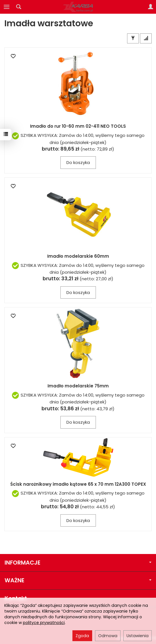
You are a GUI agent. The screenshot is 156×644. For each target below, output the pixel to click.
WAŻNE (78, 580)
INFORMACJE (78, 563)
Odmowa (108, 636)
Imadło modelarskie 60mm (78, 256)
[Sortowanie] (146, 38)
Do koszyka (78, 162)
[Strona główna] (78, 7)
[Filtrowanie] (133, 38)
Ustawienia (138, 636)
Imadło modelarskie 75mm (78, 386)
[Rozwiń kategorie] (7, 7)
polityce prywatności (44, 623)
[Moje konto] (151, 7)
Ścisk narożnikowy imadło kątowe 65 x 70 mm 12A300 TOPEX (78, 484)
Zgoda (82, 636)
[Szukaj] (19, 7)
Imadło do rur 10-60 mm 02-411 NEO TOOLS (78, 126)
